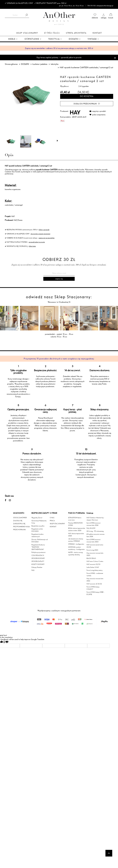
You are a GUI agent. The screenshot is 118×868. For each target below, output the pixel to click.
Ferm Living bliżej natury (95, 570)
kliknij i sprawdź (44, 230)
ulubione (95, 18)
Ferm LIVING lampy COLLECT (93, 588)
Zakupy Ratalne (37, 567)
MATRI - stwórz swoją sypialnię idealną (75, 553)
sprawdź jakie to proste (37, 242)
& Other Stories (52, 33)
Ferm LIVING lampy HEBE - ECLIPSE (95, 593)
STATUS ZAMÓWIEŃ (20, 518)
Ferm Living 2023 (92, 550)
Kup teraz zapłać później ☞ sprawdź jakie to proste (59, 57)
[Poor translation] (6, 642)
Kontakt (97, 33)
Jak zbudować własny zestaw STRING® (76, 540)
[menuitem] (13, 39)
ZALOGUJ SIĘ (18, 521)
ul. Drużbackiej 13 (63, 302)
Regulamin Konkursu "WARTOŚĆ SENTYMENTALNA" (38, 547)
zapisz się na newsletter (47, 238)
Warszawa (52, 302)
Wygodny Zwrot (37, 518)
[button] (57, 141)
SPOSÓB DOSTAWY (38, 558)
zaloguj (104, 18)
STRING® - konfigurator (76, 544)
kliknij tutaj (32, 246)
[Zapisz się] (59, 279)
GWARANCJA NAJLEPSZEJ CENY (20, 3)
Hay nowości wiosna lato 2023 (95, 554)
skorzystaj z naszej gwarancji (40, 234)
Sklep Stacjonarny (27, 33)
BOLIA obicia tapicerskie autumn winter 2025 (77, 529)
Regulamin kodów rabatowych (38, 535)
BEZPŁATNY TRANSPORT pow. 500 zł (51, 3)
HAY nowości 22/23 (93, 564)
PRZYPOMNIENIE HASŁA (22, 527)
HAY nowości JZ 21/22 (94, 584)
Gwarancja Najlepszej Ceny (39, 522)
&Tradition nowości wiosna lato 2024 (95, 535)
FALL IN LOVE (91, 528)
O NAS (52, 518)
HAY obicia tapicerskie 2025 (76, 535)
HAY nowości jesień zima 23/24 (95, 546)
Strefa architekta (76, 33)
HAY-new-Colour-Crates (95, 561)
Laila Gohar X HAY (93, 567)
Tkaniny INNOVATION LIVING (75, 524)
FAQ (33, 570)
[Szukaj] (26, 15)
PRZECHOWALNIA (19, 530)
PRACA (52, 521)
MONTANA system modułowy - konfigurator (77, 548)
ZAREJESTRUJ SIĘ (19, 524)
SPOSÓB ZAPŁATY (38, 561)
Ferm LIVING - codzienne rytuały (95, 574)
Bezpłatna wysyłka (38, 526)
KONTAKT (53, 527)
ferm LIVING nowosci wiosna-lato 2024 (94, 524)
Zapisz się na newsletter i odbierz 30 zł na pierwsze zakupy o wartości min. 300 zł (59, 48)
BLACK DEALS (91, 558)
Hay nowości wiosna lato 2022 (95, 580)
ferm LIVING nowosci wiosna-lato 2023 (94, 541)
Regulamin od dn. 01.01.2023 (37, 530)
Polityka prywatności (38, 552)
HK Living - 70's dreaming (95, 531)
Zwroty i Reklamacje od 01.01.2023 (40, 541)
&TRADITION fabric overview (75, 519)
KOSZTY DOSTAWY (38, 564)
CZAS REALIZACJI (38, 555)
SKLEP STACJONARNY (57, 524)
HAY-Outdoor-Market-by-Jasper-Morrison (95, 519)
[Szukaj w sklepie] (15, 15)
